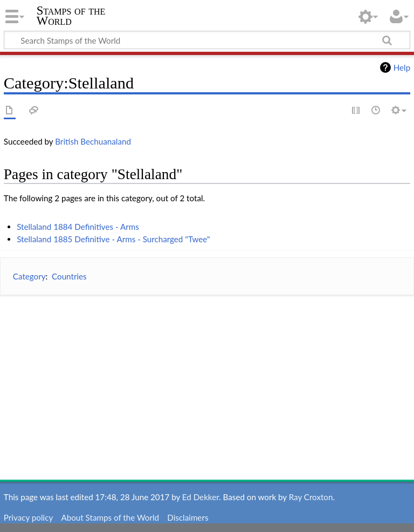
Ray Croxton (311, 497)
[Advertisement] (207, 380)
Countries (69, 276)
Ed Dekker (201, 497)
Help (402, 67)
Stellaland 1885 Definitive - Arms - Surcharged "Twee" (113, 239)
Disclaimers (188, 517)
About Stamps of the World (110, 517)
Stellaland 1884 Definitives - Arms (78, 227)
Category (29, 276)
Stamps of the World (71, 16)
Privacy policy (28, 517)
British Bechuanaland (93, 141)
